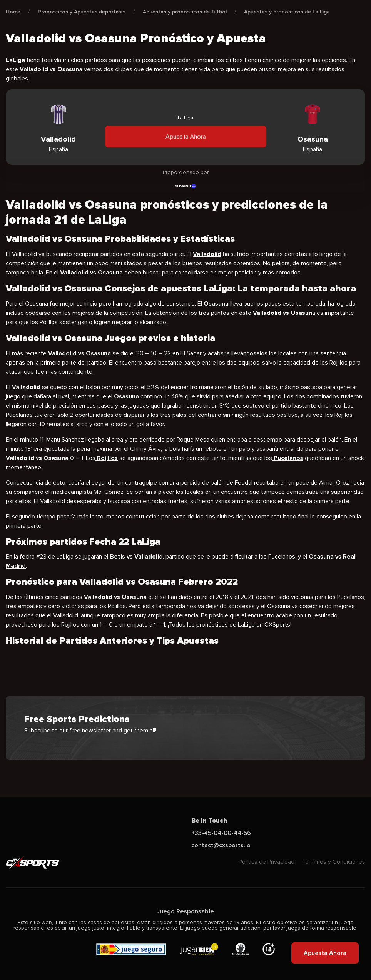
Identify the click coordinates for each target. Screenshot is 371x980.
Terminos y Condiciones (334, 862)
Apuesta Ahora (185, 137)
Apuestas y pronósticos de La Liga (287, 12)
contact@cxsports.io (221, 845)
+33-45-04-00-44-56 (221, 833)
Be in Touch (209, 821)
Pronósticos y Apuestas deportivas (82, 12)
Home (13, 12)
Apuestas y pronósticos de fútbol (185, 12)
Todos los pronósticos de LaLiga (212, 625)
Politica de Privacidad (267, 862)
